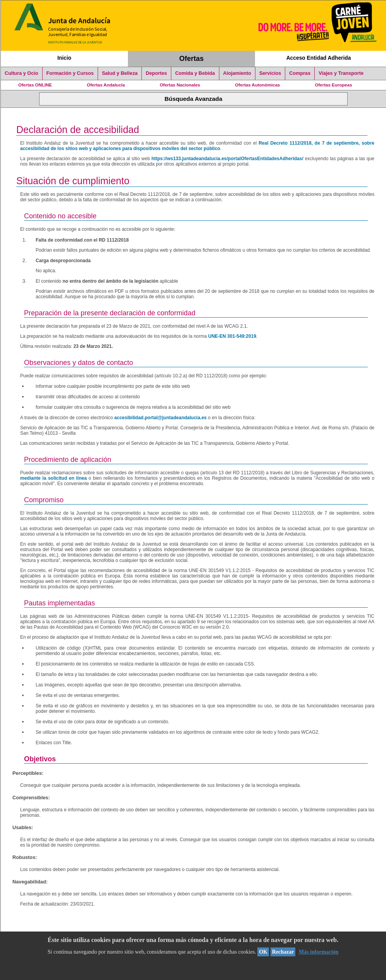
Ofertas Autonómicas (257, 85)
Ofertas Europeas (334, 85)
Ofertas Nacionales (180, 85)
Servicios (270, 73)
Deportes (156, 73)
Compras (300, 73)
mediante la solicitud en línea (53, 478)
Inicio (64, 58)
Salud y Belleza (120, 73)
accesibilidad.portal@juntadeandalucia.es (160, 418)
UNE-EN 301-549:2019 (232, 336)
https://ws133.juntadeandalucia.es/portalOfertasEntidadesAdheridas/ (227, 159)
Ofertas (192, 59)
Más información (319, 952)
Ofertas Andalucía (106, 85)
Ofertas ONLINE (35, 85)
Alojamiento (237, 73)
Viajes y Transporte (341, 73)
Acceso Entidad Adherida (319, 58)
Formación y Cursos (70, 73)
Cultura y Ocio (22, 73)
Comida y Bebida (195, 73)
